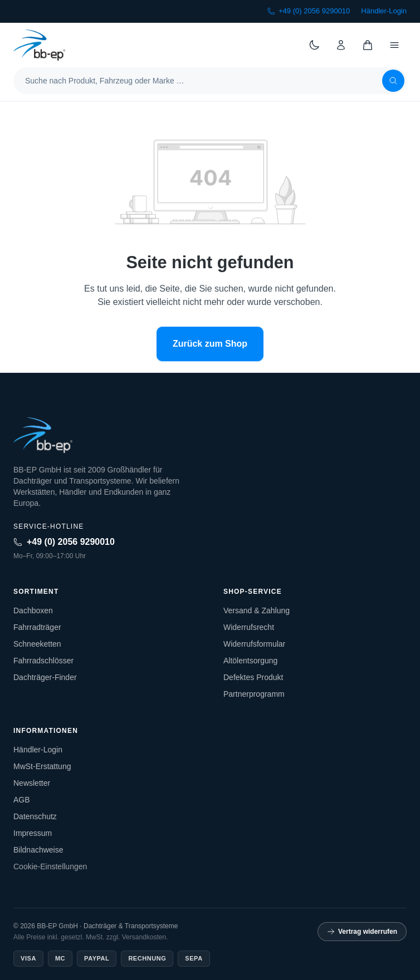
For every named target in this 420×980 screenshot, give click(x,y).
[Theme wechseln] (314, 45)
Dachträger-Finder (45, 677)
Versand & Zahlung (257, 610)
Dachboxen (33, 610)
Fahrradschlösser (43, 661)
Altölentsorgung (250, 661)
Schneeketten (37, 644)
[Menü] (394, 45)
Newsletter (32, 783)
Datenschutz (35, 816)
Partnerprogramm (254, 694)
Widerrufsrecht (249, 627)
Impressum (33, 833)
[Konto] (341, 45)
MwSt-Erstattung (42, 766)
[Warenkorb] (368, 45)
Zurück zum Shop (210, 344)
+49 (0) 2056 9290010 (309, 11)
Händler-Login (384, 11)
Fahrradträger (37, 627)
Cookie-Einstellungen (50, 866)
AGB (22, 800)
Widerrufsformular (254, 644)
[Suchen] (393, 81)
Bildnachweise (38, 850)
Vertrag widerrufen (362, 932)
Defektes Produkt (253, 677)
